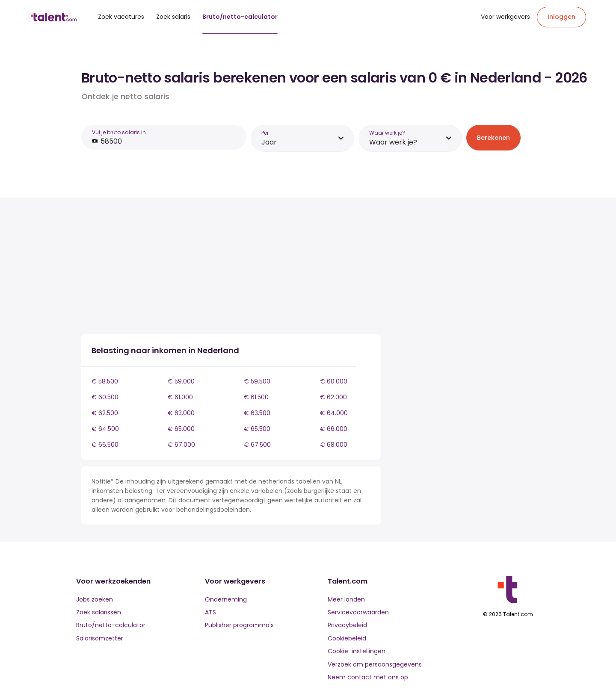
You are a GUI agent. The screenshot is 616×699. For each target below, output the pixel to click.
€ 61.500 (256, 397)
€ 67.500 (257, 445)
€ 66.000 (334, 429)
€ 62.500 (105, 413)
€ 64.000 (334, 413)
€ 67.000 (181, 445)
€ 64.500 (105, 429)
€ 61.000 (180, 397)
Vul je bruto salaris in (119, 132)
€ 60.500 (105, 397)
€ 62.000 (333, 397)
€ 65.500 (257, 429)
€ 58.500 (105, 381)
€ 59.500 (257, 381)
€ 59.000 (181, 381)
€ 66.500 (105, 445)
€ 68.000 (334, 445)
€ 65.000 (181, 429)
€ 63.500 (257, 413)
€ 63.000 (181, 413)
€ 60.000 (334, 381)
